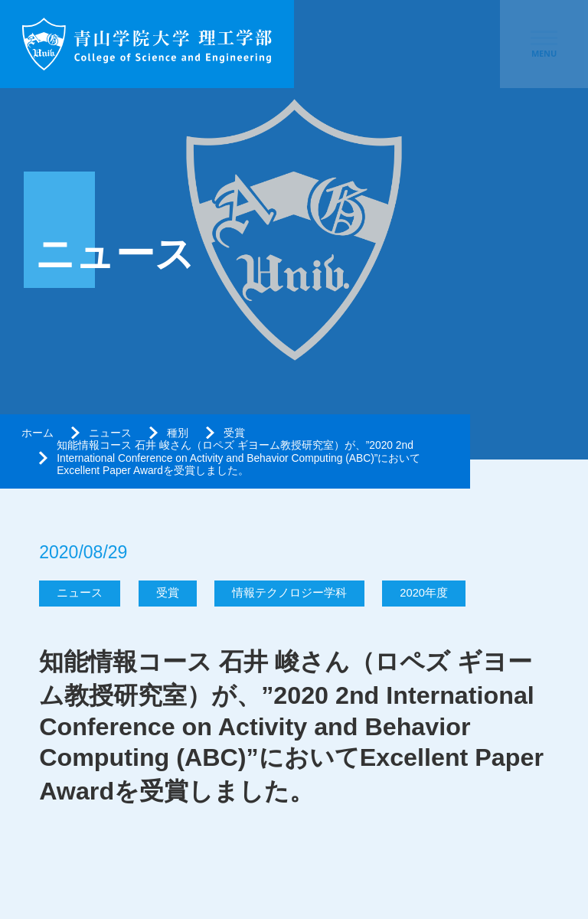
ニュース (110, 433)
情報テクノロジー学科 (289, 593)
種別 (178, 433)
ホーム (38, 433)
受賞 (234, 433)
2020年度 (424, 593)
